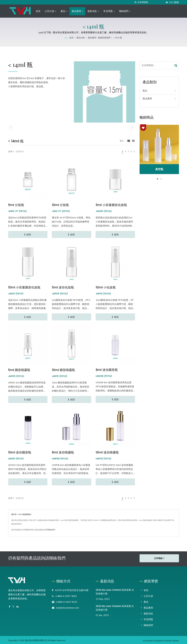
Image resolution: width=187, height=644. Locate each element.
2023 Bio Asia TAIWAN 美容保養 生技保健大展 (115, 607)
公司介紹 (51, 11)
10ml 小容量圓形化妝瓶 (24, 287)
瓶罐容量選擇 (104, 38)
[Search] (151, 2)
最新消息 (93, 11)
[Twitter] (13, 605)
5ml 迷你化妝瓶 (63, 287)
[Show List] (133, 141)
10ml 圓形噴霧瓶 (63, 370)
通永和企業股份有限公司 (36, 639)
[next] (133, 127)
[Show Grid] (129, 141)
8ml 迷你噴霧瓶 (63, 452)
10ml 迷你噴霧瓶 (107, 452)
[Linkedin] (18, 605)
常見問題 (109, 11)
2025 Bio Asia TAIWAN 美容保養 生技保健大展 (115, 591)
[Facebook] (10, 605)
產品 (64, 11)
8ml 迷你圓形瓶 (107, 370)
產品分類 (81, 38)
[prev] (11, 127)
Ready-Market (173, 639)
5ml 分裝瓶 (16, 205)
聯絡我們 (125, 11)
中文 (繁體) (174, 2)
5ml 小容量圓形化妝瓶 (111, 205)
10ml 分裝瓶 (60, 205)
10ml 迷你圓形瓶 (20, 452)
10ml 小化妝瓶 (106, 287)
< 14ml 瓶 (117, 38)
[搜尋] (135, 2)
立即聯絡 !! (159, 558)
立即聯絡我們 (50, 530)
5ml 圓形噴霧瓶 (19, 370)
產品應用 (77, 11)
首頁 (38, 11)
